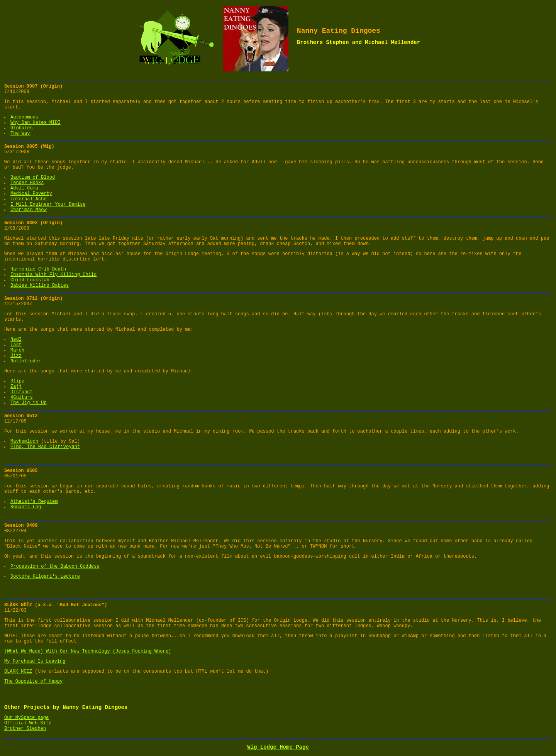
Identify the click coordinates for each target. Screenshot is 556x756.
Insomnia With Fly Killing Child (53, 275)
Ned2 (16, 340)
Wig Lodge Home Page (278, 747)
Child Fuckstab (30, 280)
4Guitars (22, 397)
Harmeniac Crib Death (38, 269)
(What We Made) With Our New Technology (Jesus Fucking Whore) (88, 651)
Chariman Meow (29, 210)
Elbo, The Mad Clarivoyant (45, 447)
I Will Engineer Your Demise (48, 205)
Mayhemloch (24, 441)
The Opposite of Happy (33, 682)
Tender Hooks (27, 183)
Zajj (16, 387)
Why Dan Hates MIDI (36, 123)
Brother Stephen (25, 729)
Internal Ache (29, 199)
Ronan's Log (26, 507)
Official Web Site (28, 723)
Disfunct (22, 392)
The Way (20, 134)
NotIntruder (26, 361)
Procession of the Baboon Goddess (55, 567)
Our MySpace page (26, 718)
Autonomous (24, 117)
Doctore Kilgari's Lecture (45, 577)
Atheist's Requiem (34, 502)
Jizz (16, 356)
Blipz (17, 381)
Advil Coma (24, 188)
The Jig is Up (29, 403)
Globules (22, 128)
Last (16, 345)
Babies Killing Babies (40, 286)
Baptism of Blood (33, 178)
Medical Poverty (31, 194)
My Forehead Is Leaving (35, 661)
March (17, 350)
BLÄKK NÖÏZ (18, 671)
